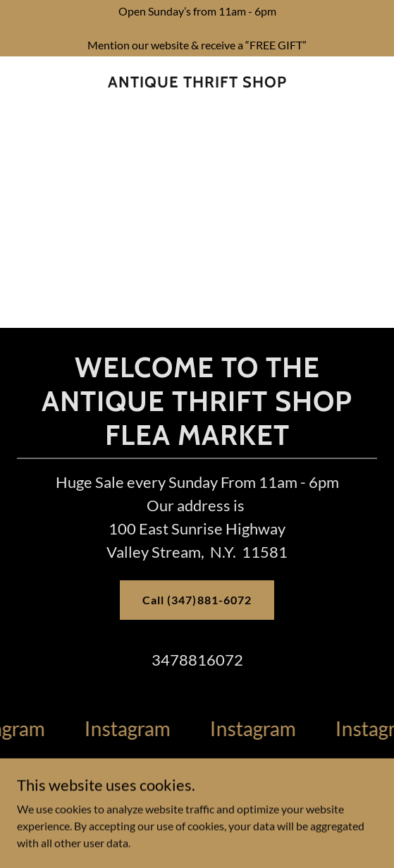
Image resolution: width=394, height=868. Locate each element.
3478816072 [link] (197, 660)
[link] (197, 82)
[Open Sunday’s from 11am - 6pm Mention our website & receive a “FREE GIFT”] (197, 28)
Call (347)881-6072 (197, 600)
